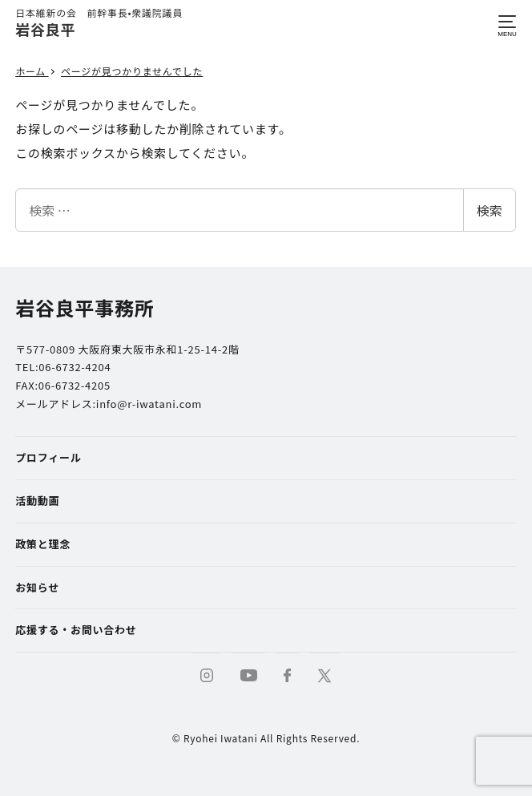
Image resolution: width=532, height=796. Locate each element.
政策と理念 (43, 544)
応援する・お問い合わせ (76, 630)
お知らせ (37, 587)
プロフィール (48, 457)
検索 (490, 210)
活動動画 (37, 501)
